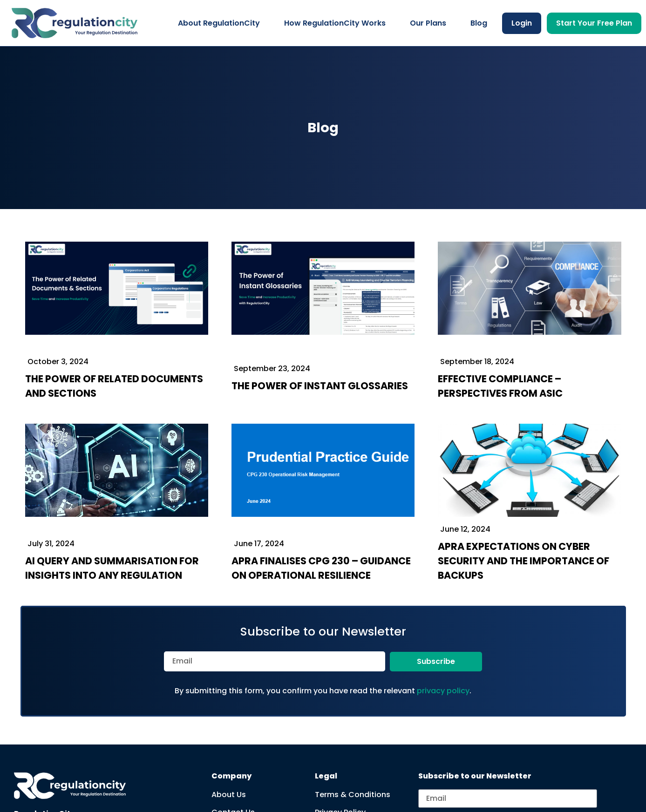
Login (522, 23)
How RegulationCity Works (335, 23)
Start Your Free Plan (594, 23)
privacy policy (443, 691)
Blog (479, 23)
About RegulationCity (219, 23)
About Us (229, 795)
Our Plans (428, 23)
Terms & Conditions (353, 795)
